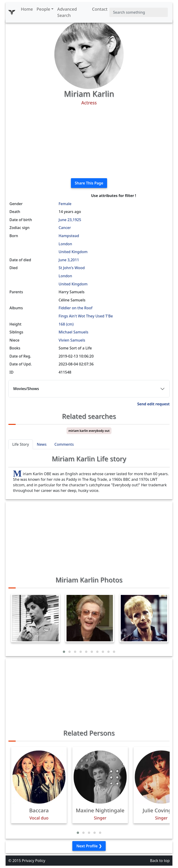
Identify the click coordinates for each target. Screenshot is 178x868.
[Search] (139, 12)
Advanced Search (67, 12)
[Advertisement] (89, 142)
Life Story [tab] (21, 444)
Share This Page (89, 183)
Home (27, 9)
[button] (64, 652)
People (43, 9)
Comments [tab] (64, 444)
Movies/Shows (26, 389)
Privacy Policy (33, 861)
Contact (100, 9)
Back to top (160, 861)
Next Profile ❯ (89, 846)
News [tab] (42, 444)
